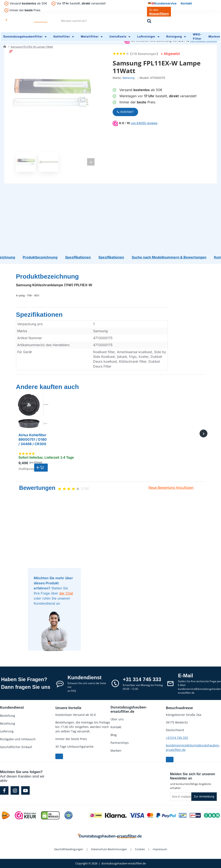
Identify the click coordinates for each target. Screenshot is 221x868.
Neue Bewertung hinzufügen (171, 487)
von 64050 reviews (144, 122)
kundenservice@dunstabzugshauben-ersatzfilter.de (193, 747)
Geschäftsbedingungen (69, 849)
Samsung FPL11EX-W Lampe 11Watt (32, 45)
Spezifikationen (39, 315)
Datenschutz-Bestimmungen (109, 849)
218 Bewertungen (144, 52)
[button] (41, 468)
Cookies (140, 849)
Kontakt (125, 110)
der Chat (66, 593)
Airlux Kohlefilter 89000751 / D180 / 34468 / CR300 (33, 439)
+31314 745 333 (177, 738)
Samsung (128, 76)
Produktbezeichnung (47, 276)
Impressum (160, 849)
